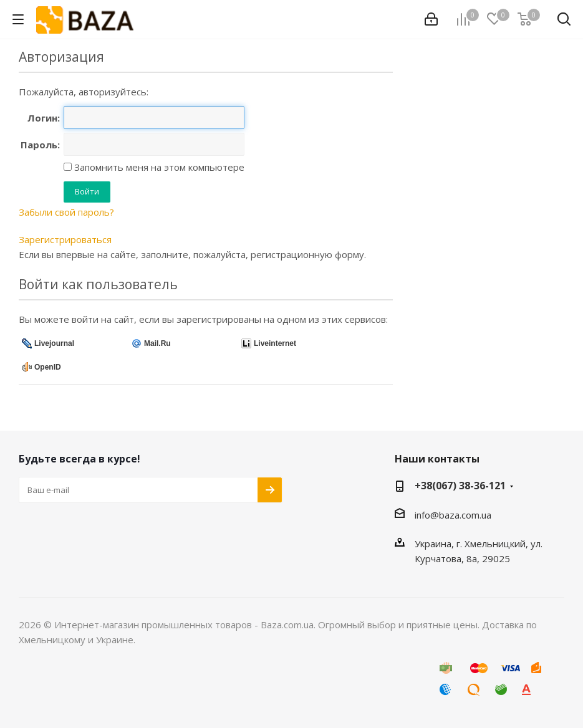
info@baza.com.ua (453, 515)
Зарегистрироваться (65, 239)
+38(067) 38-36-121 (460, 486)
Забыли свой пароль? (66, 212)
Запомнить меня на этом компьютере (158, 167)
